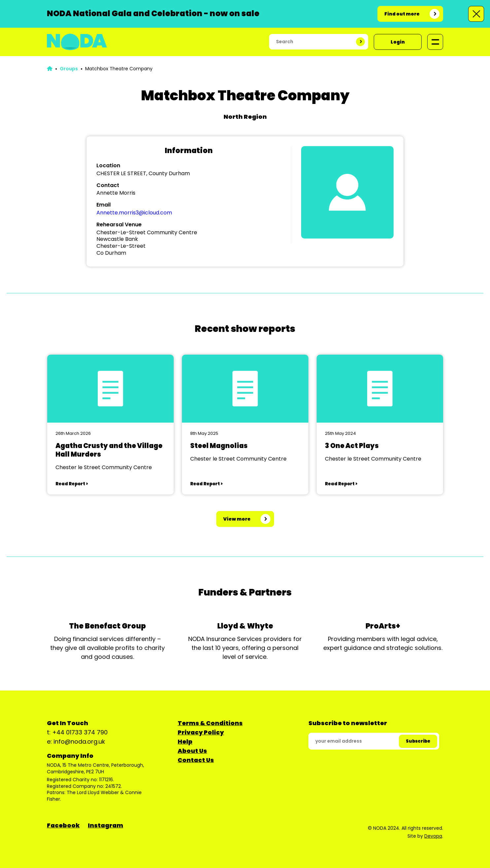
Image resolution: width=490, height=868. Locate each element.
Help (185, 741)
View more (237, 519)
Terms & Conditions (210, 723)
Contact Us (196, 760)
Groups (69, 69)
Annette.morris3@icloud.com (134, 213)
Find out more (402, 14)
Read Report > (72, 484)
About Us (192, 751)
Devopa (433, 836)
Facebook (63, 825)
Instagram (105, 825)
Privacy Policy (201, 732)
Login (398, 42)
